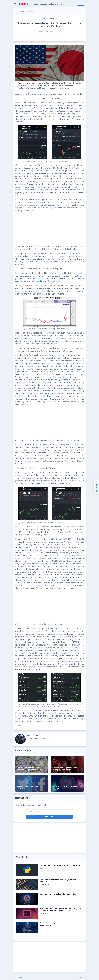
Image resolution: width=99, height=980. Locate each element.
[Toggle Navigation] (15, 4)
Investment (24, 11)
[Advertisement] (49, 229)
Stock (33, 11)
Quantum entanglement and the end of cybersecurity (57, 924)
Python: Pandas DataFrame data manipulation (60, 865)
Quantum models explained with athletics (58, 894)
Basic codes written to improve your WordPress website (60, 881)
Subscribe (50, 817)
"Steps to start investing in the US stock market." (47, 382)
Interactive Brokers (52, 393)
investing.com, (22, 291)
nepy (20, 977)
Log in (81, 4)
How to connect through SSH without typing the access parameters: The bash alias (60, 910)
